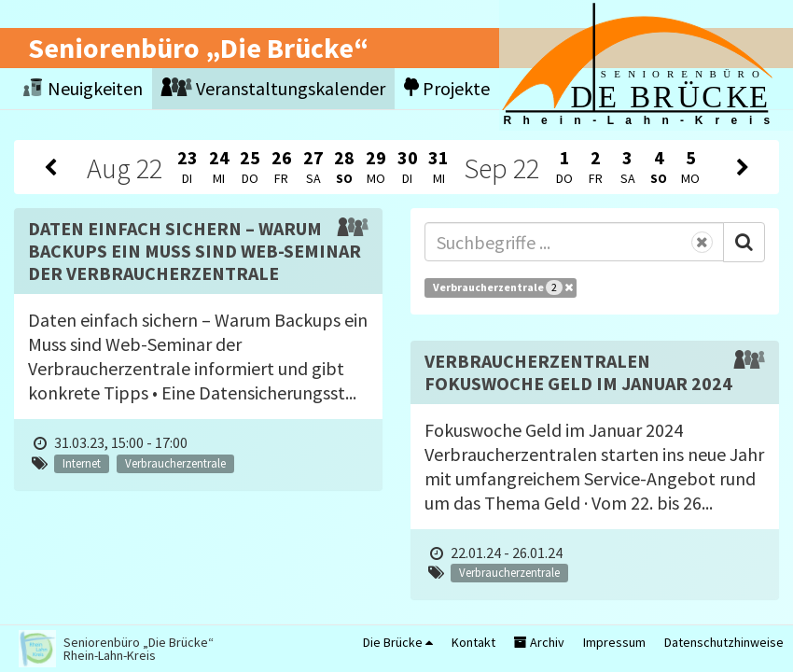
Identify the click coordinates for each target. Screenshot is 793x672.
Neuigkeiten (83, 88)
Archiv (539, 642)
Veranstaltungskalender (273, 88)
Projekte (447, 88)
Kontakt (473, 642)
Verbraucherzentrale (503, 287)
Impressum (614, 642)
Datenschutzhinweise (724, 642)
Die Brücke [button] (398, 642)
